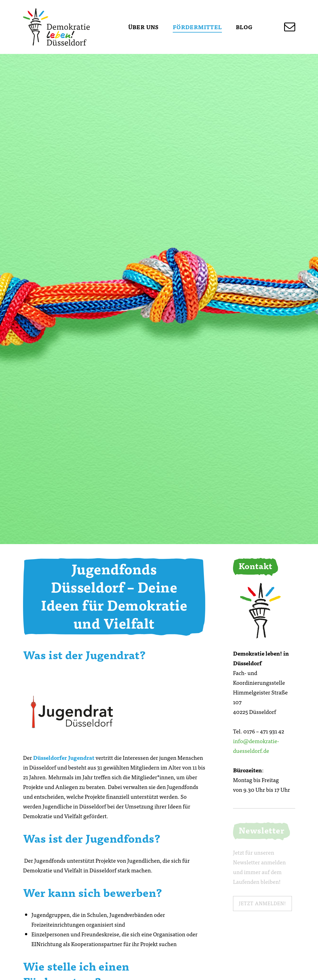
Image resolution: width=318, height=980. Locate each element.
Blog (244, 27)
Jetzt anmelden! (262, 903)
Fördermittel (197, 27)
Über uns (143, 27)
